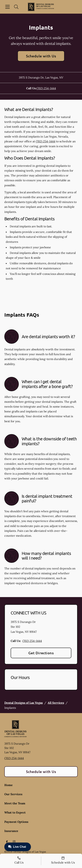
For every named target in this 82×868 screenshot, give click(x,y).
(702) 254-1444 (46, 88)
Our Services (13, 794)
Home (8, 785)
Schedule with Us (41, 56)
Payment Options (16, 822)
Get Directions (41, 653)
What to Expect (15, 812)
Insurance (11, 831)
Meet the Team (15, 803)
